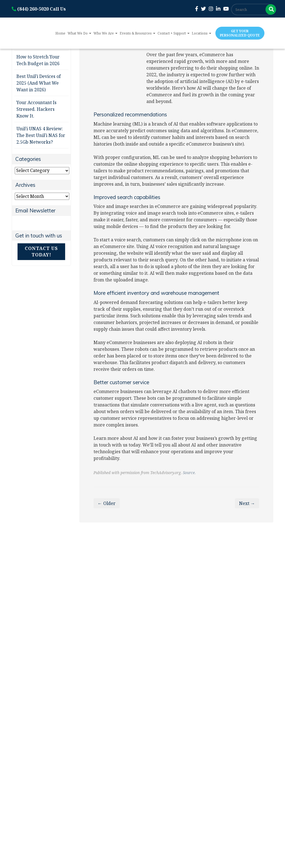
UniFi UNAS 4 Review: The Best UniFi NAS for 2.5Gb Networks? (41, 135)
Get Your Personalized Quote (240, 33)
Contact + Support (174, 33)
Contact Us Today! (41, 252)
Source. (189, 473)
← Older (107, 503)
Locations (202, 33)
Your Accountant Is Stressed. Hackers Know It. (36, 109)
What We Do (79, 33)
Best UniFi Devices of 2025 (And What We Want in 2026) (39, 83)
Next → (247, 503)
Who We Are (105, 33)
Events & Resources (137, 33)
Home (60, 33)
